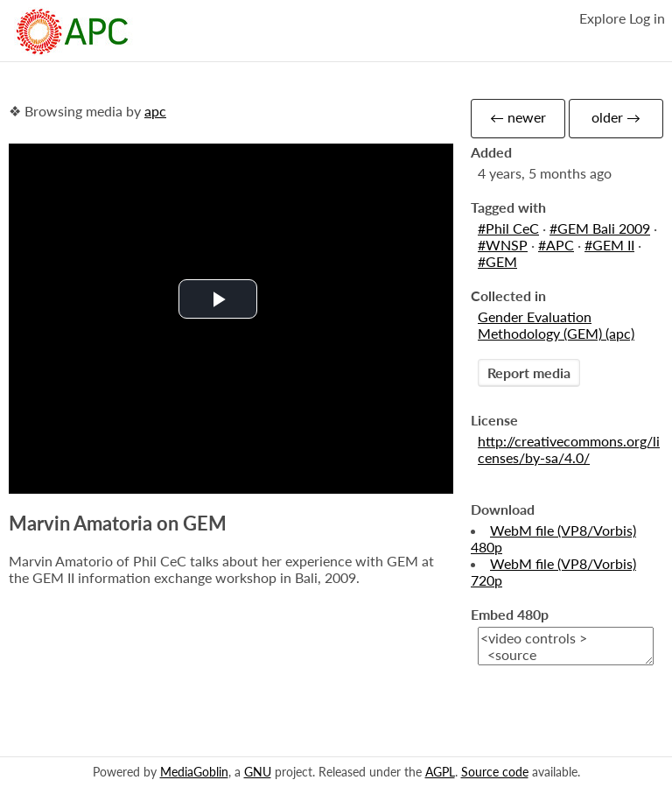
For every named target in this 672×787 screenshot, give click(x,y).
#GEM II (609, 245)
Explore (602, 18)
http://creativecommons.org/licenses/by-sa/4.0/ (569, 449)
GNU (258, 772)
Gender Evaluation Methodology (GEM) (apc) (556, 325)
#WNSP (503, 245)
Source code (495, 772)
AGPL (440, 772)
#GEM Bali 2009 (600, 228)
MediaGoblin (194, 772)
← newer (518, 117)
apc (155, 111)
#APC (556, 245)
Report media (529, 372)
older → (616, 117)
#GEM (497, 261)
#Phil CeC (508, 228)
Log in (647, 18)
